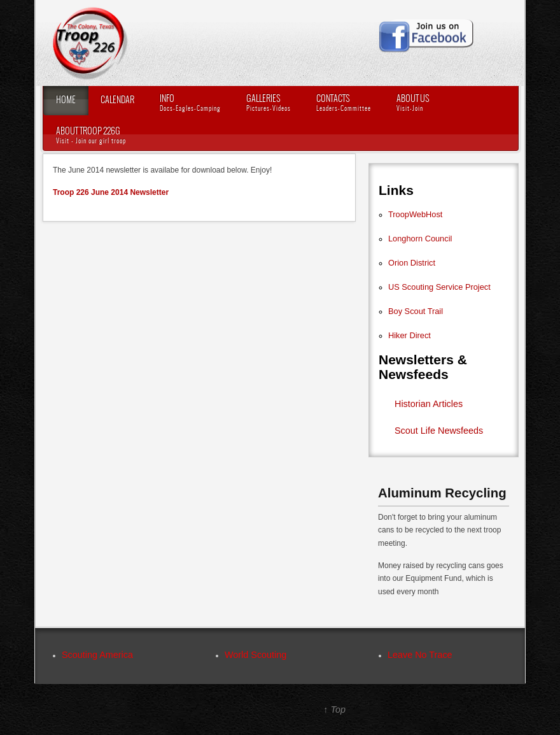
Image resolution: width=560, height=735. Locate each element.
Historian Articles (429, 404)
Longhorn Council (420, 239)
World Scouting (255, 655)
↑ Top (334, 710)
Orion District (412, 263)
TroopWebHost (415, 214)
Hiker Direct (409, 335)
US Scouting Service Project (439, 287)
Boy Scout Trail (416, 311)
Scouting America (97, 655)
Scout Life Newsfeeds (439, 431)
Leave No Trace (420, 655)
